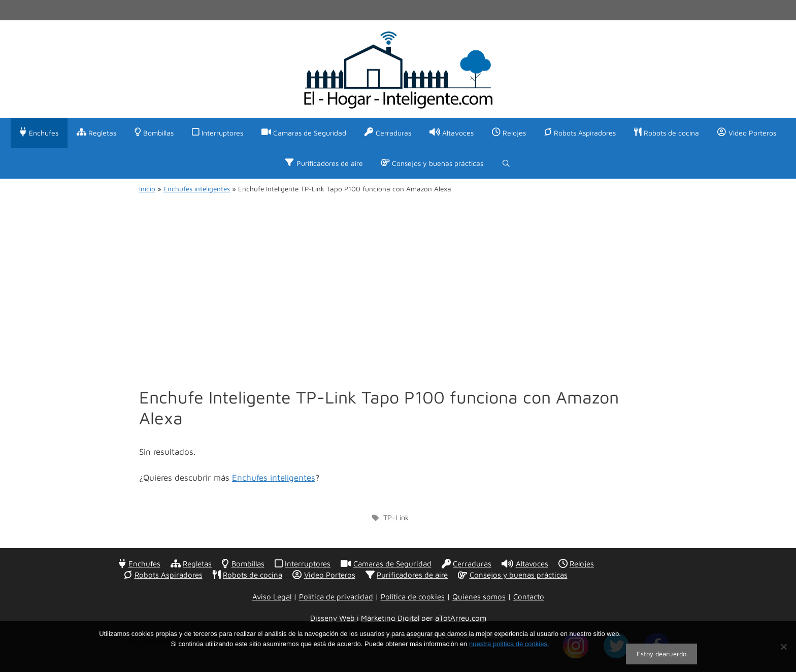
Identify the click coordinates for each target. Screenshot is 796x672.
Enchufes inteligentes (197, 189)
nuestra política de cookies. (509, 644)
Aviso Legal (272, 597)
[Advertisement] (398, 280)
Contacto (529, 597)
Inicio (147, 189)
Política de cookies (413, 597)
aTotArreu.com (461, 618)
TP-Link (396, 517)
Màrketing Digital (390, 618)
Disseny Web (334, 618)
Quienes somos (479, 597)
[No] (783, 647)
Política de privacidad (336, 597)
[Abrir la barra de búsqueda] (506, 163)
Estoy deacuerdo (661, 654)
